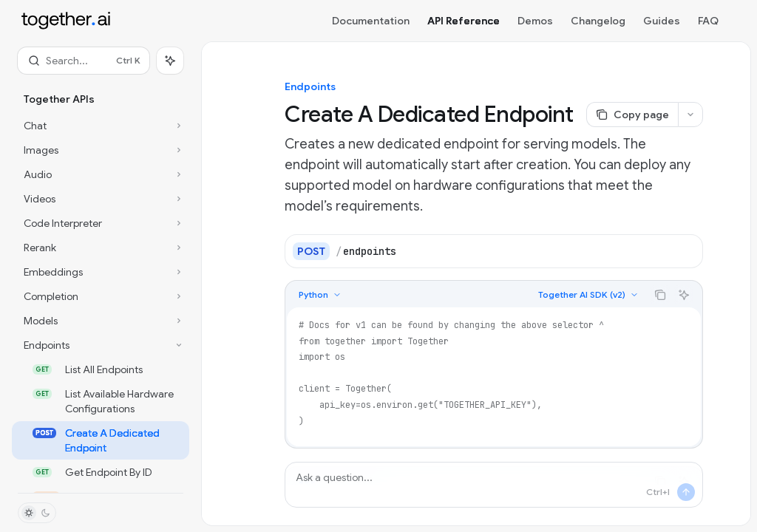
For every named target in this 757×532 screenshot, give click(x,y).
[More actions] (690, 115)
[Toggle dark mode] (37, 513)
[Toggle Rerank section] (101, 248)
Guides (662, 21)
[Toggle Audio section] (101, 174)
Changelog (598, 21)
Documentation (371, 21)
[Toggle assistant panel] (170, 61)
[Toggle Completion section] (101, 296)
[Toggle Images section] (101, 150)
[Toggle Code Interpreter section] (101, 223)
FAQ (708, 21)
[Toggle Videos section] (101, 199)
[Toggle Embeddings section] (101, 272)
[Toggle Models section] (101, 321)
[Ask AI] (684, 295)
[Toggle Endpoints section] (101, 345)
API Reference (464, 21)
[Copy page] (632, 115)
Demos (535, 21)
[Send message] (686, 492)
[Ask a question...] (494, 485)
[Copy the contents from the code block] (660, 295)
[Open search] (84, 61)
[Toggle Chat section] (101, 126)
